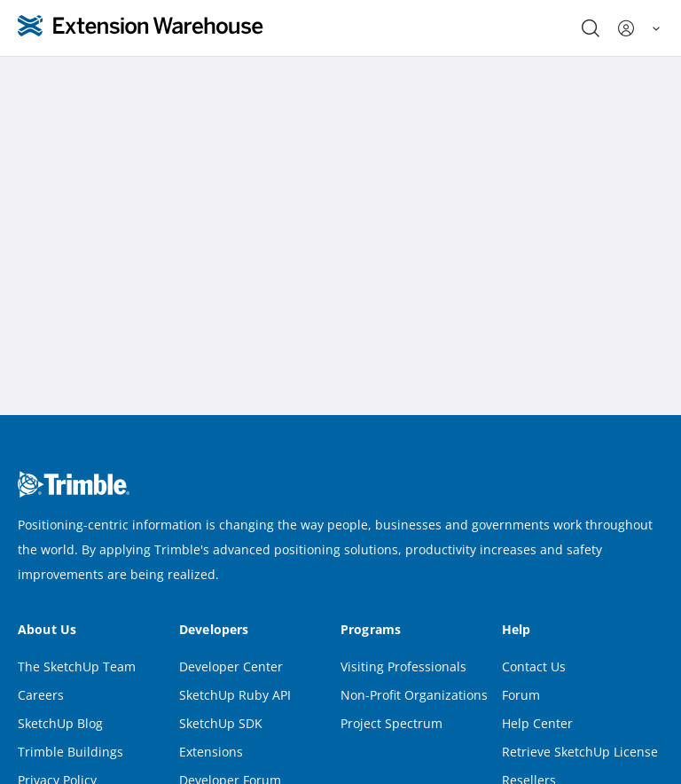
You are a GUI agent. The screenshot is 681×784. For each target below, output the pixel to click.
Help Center (537, 723)
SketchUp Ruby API (235, 695)
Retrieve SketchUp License (580, 752)
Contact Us (534, 666)
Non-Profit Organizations (414, 695)
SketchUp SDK (221, 723)
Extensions (211, 752)
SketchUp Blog (60, 723)
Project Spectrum (391, 723)
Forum (521, 695)
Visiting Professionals (403, 666)
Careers (41, 695)
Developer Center (231, 666)
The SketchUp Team (77, 666)
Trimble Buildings (70, 752)
